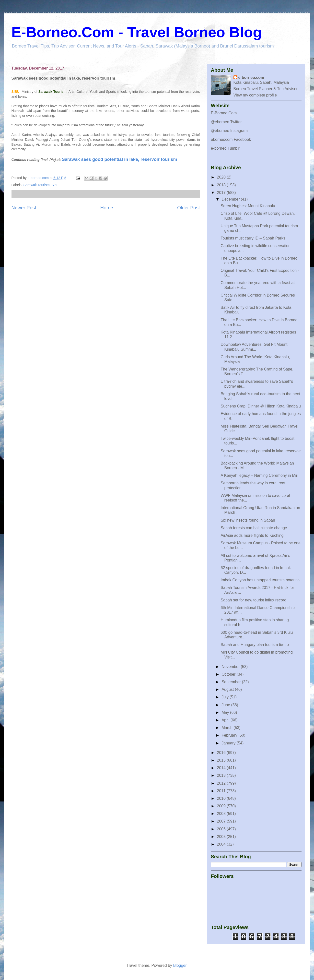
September (232, 682)
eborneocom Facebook (231, 139)
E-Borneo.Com (224, 113)
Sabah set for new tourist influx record (253, 600)
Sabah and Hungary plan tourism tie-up (255, 645)
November (231, 667)
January (229, 743)
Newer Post (24, 208)
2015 (222, 760)
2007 (222, 821)
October (229, 674)
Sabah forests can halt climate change (254, 528)
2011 (222, 791)
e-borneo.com (251, 78)
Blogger (180, 965)
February (230, 735)
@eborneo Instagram (229, 131)
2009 (222, 806)
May (226, 712)
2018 (222, 185)
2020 (222, 177)
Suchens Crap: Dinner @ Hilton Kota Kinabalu (261, 406)
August (228, 689)
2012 (222, 783)
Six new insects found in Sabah (248, 520)
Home (107, 208)
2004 (222, 844)
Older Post (189, 208)
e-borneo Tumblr (225, 148)
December (231, 199)
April (226, 720)
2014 (222, 768)
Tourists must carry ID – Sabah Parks (253, 238)
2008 (222, 814)
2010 (222, 798)
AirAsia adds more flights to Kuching (252, 535)
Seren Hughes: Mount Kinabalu (248, 206)
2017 (222, 193)
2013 (222, 775)
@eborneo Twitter (226, 122)
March (227, 728)
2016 (222, 753)
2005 (222, 837)
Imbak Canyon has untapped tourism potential (260, 580)
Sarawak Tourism (37, 185)
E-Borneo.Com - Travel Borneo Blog (137, 32)
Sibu (55, 185)
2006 (222, 829)
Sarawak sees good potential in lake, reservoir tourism (120, 159)
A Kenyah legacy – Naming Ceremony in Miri (259, 475)
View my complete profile (255, 95)
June (226, 705)
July (226, 697)
